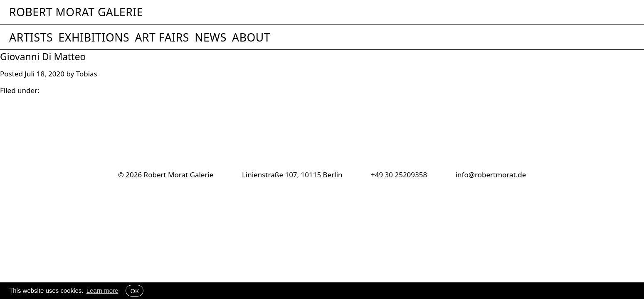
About (251, 37)
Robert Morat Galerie (76, 12)
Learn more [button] (102, 290)
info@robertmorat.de (491, 175)
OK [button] (134, 291)
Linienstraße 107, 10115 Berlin (292, 175)
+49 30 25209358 (399, 175)
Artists (31, 37)
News (211, 37)
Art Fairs (162, 37)
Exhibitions (94, 37)
